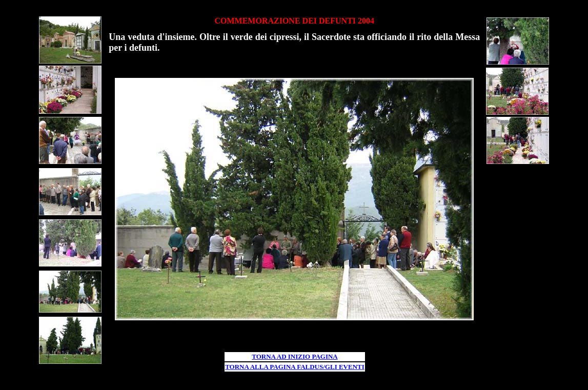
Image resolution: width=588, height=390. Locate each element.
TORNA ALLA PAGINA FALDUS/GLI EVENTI (295, 367)
